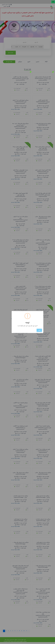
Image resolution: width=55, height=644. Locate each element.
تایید (39, 330)
